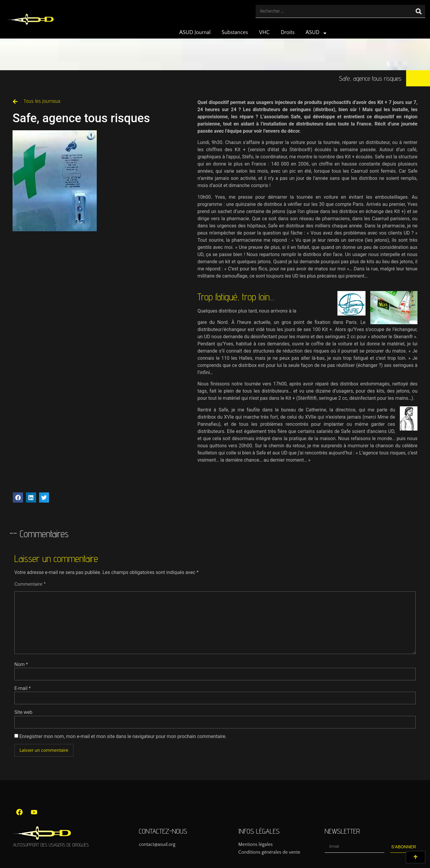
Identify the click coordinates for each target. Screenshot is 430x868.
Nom (21, 665)
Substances (235, 33)
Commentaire (30, 584)
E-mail (23, 688)
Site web (23, 712)
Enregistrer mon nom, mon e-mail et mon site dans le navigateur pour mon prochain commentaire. (123, 737)
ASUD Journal (195, 33)
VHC (264, 33)
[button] (18, 497)
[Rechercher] (419, 11)
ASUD (316, 33)
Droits (288, 33)
